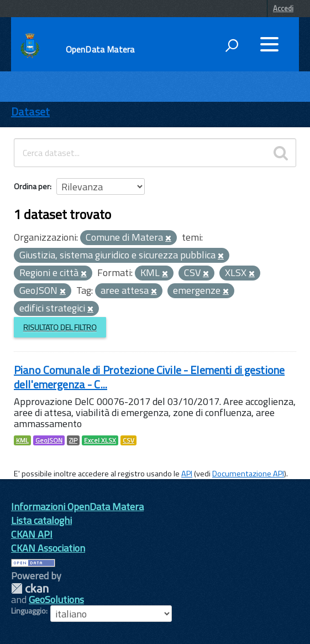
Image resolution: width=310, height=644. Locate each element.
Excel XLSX (100, 440)
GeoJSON (49, 440)
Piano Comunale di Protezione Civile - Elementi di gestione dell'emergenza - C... (149, 377)
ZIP (73, 440)
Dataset (30, 111)
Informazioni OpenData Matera (77, 507)
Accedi (283, 8)
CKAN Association (48, 548)
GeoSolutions (56, 599)
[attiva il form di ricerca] (232, 45)
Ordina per (32, 186)
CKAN (30, 588)
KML (22, 440)
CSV (128, 440)
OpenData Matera (100, 49)
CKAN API (32, 534)
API (187, 474)
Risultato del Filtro (60, 327)
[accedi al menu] (269, 44)
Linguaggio (28, 611)
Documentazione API (248, 474)
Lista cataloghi (41, 520)
